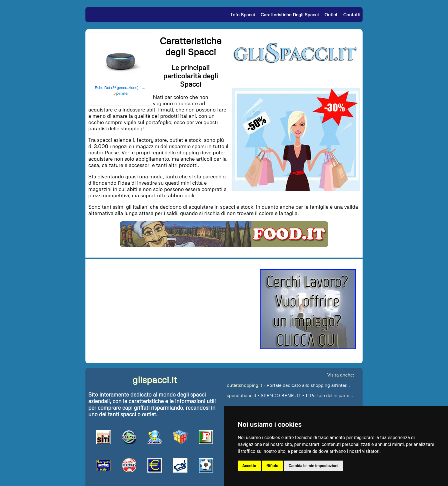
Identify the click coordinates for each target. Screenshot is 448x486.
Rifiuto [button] (273, 466)
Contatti (352, 15)
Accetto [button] (249, 466)
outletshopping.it (245, 385)
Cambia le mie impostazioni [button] (313, 466)
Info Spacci (242, 15)
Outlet (331, 15)
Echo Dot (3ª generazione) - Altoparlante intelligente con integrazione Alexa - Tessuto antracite (121, 88)
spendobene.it (242, 395)
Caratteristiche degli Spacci (290, 15)
